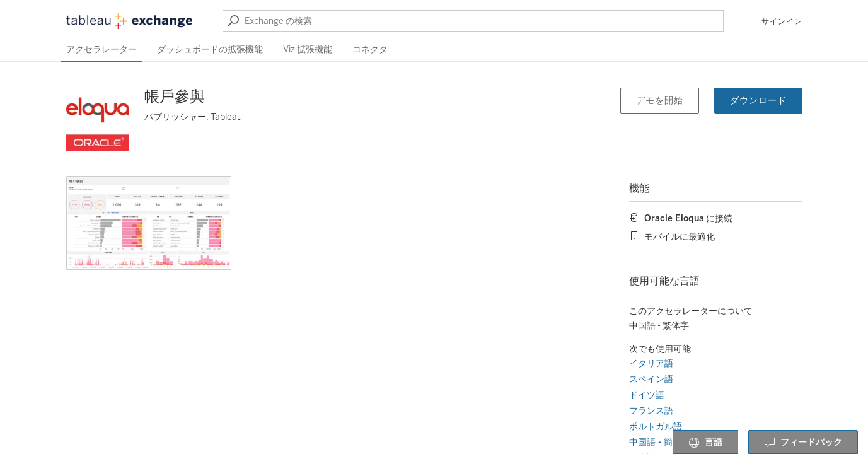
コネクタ (370, 49)
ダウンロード (758, 101)
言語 (705, 443)
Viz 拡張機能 (308, 49)
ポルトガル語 (656, 427)
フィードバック (803, 443)
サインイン (782, 21)
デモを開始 (660, 101)
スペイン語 (651, 379)
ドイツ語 (647, 395)
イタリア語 (651, 364)
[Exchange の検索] (473, 21)
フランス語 (651, 411)
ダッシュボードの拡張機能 (210, 49)
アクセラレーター (101, 49)
